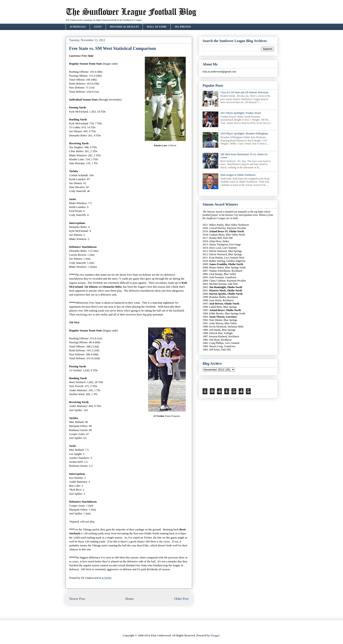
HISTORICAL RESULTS (124, 27)
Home (129, 599)
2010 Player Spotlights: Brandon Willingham (244, 134)
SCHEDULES (78, 27)
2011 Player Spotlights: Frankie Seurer (241, 113)
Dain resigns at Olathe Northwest (238, 175)
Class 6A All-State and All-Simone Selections (245, 92)
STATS (98, 27)
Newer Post (77, 599)
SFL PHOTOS (183, 27)
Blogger (215, 635)
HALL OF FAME (157, 27)
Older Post (181, 599)
